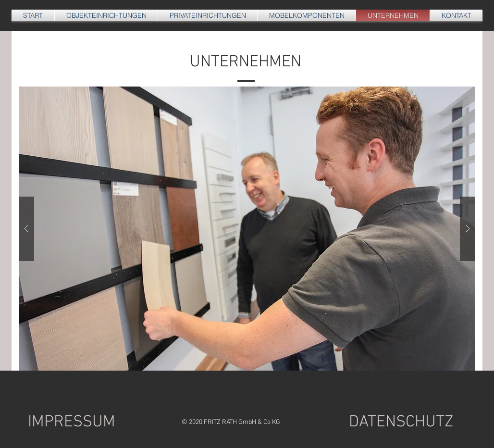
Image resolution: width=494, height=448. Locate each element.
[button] (247, 229)
